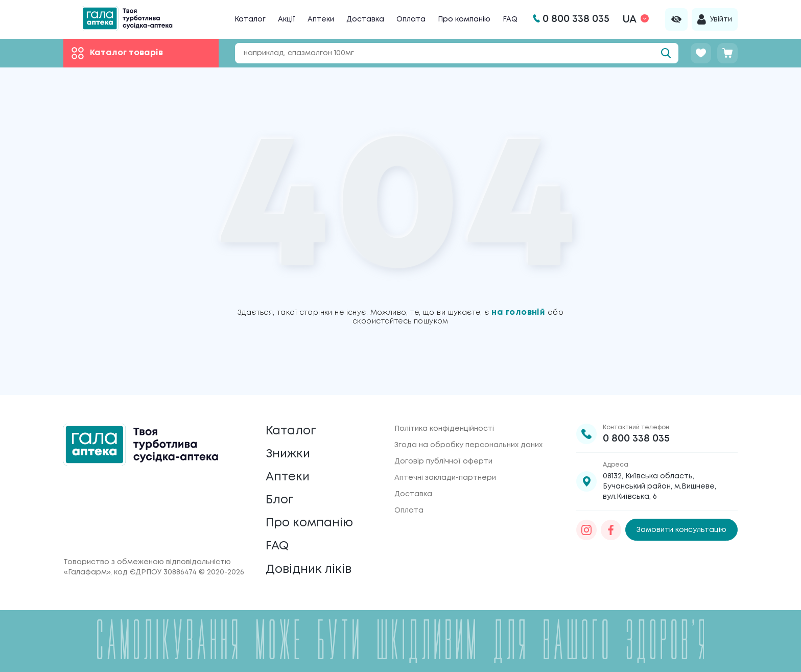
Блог (280, 497)
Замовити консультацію (681, 523)
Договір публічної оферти (443, 455)
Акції (287, 19)
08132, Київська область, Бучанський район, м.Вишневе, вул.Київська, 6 (659, 480)
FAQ (510, 19)
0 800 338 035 (636, 432)
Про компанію (464, 19)
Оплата (411, 19)
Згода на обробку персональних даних (468, 438)
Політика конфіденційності (444, 422)
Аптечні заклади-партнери (445, 471)
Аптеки (321, 19)
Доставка (365, 19)
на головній (520, 312)
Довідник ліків (309, 569)
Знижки (289, 449)
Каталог (250, 19)
